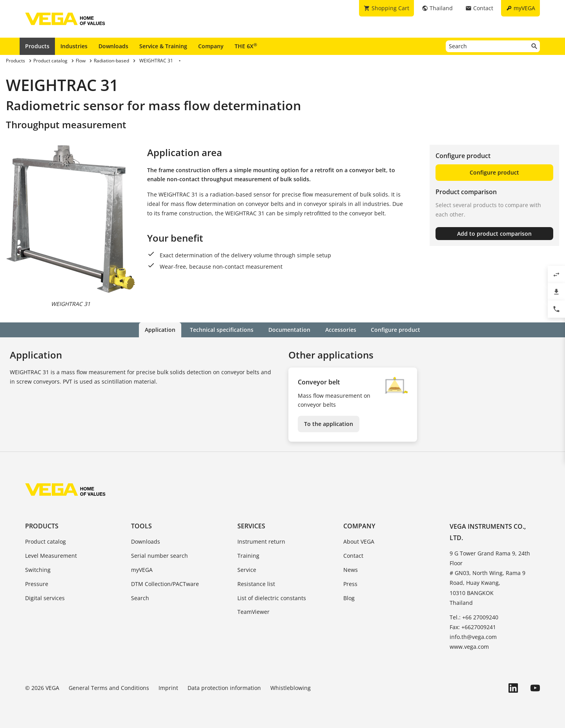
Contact (353, 556)
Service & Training (163, 46)
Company (211, 46)
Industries (74, 46)
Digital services (45, 598)
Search (140, 598)
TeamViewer (253, 612)
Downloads (113, 46)
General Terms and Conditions (109, 688)
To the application (329, 424)
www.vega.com (469, 647)
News (351, 570)
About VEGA (359, 541)
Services (251, 526)
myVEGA (142, 570)
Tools (141, 526)
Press (350, 584)
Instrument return (261, 541)
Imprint (168, 688)
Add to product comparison (494, 234)
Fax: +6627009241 (473, 627)
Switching (38, 570)
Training (248, 556)
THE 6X (246, 46)
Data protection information (224, 688)
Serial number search (159, 556)
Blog (349, 598)
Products (37, 46)
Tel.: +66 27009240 (474, 617)
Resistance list (256, 584)
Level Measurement (51, 556)
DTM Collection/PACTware (165, 584)
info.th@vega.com (473, 637)
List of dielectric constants (272, 598)
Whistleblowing (291, 688)
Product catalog (46, 541)
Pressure (37, 584)
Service (247, 570)
